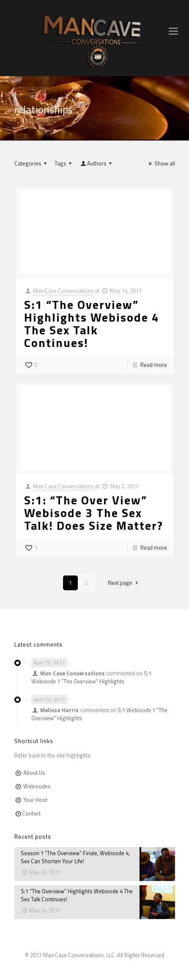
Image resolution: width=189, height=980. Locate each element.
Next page (124, 583)
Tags (64, 163)
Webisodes (37, 786)
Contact (31, 813)
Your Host (35, 800)
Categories (32, 163)
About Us (34, 773)
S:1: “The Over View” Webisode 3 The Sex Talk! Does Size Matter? (94, 513)
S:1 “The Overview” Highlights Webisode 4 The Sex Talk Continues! (92, 323)
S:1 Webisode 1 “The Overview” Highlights (91, 677)
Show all (160, 163)
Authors (97, 163)
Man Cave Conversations (63, 291)
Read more (154, 365)
